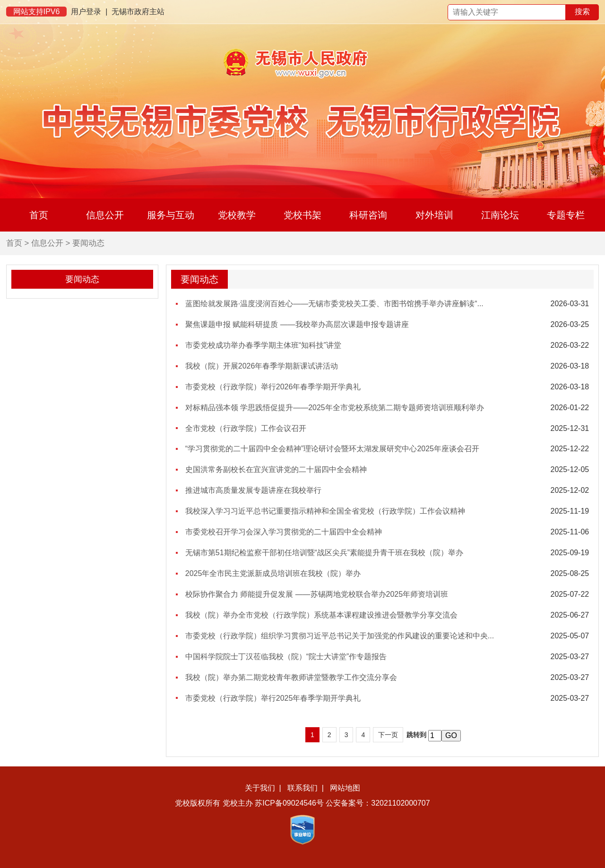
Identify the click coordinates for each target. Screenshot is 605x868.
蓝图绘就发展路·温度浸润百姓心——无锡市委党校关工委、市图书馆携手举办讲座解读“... (334, 304)
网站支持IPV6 (37, 12)
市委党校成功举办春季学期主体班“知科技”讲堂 (264, 345)
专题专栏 (566, 215)
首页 (39, 215)
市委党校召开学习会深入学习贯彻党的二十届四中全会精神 (284, 532)
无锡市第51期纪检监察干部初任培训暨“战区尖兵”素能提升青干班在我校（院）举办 (324, 553)
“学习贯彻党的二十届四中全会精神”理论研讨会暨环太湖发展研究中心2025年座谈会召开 (332, 449)
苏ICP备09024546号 (289, 803)
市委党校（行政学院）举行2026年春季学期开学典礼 (273, 387)
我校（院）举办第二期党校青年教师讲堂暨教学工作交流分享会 (291, 677)
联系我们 (302, 788)
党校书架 (302, 215)
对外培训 (434, 215)
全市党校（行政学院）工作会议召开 (246, 428)
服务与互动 (171, 215)
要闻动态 (88, 243)
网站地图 (345, 788)
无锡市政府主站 (138, 12)
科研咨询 (368, 215)
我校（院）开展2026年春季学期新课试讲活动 (262, 366)
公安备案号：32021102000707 (378, 803)
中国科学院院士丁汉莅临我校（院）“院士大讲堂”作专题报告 (286, 657)
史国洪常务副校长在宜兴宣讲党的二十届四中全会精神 (276, 469)
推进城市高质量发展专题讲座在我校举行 (253, 490)
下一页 (388, 735)
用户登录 (86, 12)
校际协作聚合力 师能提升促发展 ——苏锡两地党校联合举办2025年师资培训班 (317, 594)
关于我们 (260, 788)
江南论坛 (500, 215)
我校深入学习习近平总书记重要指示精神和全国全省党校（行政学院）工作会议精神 (325, 511)
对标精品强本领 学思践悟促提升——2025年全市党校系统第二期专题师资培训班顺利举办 (335, 408)
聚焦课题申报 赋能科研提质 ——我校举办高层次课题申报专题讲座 (297, 324)
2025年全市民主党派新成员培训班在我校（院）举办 (273, 573)
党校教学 (237, 215)
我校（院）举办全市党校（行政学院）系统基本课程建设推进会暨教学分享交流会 (321, 615)
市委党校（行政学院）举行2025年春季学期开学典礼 (273, 698)
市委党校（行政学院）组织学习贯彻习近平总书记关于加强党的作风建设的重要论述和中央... (340, 636)
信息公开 (105, 215)
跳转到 (416, 735)
